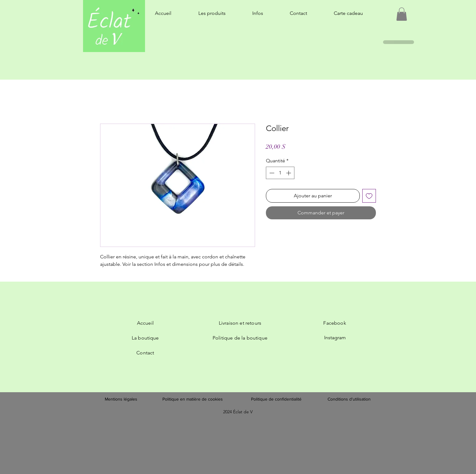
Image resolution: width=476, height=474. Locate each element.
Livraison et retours (240, 323)
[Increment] (289, 173)
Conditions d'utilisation (349, 399)
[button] (402, 14)
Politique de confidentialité (276, 399)
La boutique (145, 338)
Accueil (145, 323)
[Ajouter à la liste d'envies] (369, 196)
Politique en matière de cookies (193, 399)
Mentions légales (121, 399)
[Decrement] (271, 173)
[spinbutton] (280, 173)
